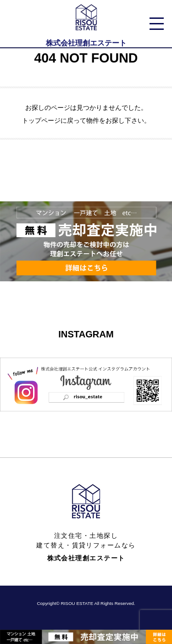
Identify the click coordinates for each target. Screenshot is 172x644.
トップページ (41, 120)
